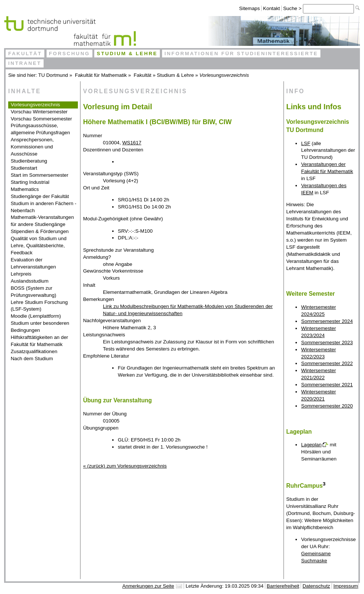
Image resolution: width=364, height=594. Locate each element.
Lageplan (311, 445)
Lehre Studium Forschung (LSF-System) (39, 306)
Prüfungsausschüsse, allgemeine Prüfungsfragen (40, 129)
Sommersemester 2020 (327, 406)
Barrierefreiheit (283, 586)
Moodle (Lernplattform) (36, 316)
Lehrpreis (21, 274)
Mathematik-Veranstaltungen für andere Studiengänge (42, 221)
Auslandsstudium (30, 281)
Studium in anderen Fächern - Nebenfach (44, 207)
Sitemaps (250, 8)
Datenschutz (316, 586)
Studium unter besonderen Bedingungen (40, 327)
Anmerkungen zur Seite (148, 586)
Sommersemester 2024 (327, 321)
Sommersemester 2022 (327, 363)
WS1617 (132, 143)
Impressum (346, 586)
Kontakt (271, 8)
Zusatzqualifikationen (34, 351)
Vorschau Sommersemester (41, 119)
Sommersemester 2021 (327, 385)
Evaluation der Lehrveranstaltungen (34, 263)
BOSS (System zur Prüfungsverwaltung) (34, 292)
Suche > (293, 8)
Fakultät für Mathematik (101, 75)
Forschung (69, 54)
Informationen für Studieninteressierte (241, 54)
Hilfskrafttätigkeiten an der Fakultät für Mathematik (39, 341)
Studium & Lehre (127, 54)
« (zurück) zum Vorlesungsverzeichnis (125, 466)
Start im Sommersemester (40, 175)
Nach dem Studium (32, 359)
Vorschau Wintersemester (39, 112)
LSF (306, 143)
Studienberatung (29, 161)
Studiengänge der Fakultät (40, 196)
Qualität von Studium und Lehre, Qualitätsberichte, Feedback (39, 246)
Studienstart (24, 168)
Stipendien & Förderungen (40, 231)
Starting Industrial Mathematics (30, 186)
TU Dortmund (53, 75)
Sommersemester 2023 (327, 342)
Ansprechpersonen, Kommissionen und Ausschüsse (32, 147)
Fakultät (25, 54)
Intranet (25, 63)
